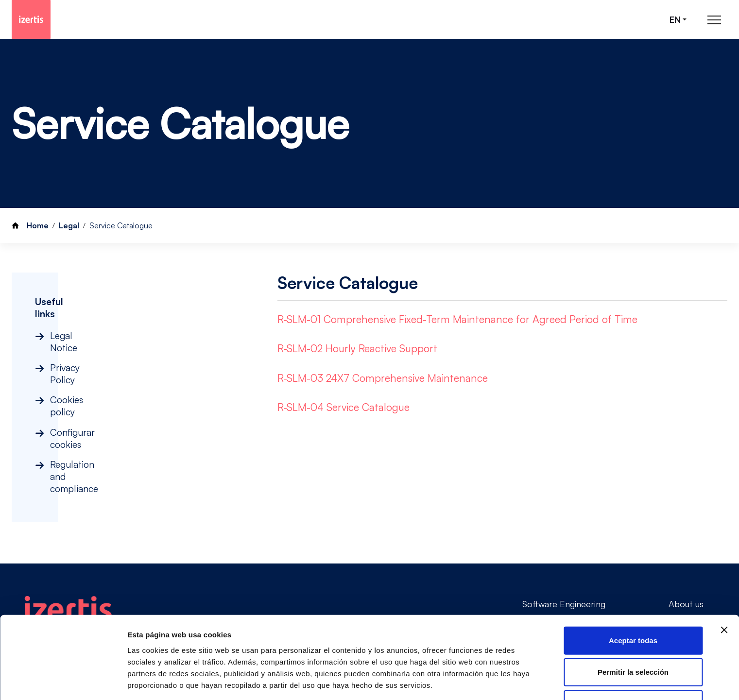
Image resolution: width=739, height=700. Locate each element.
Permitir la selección (633, 622)
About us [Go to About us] (686, 534)
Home (38, 225)
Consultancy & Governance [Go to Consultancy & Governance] (575, 551)
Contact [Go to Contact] (685, 551)
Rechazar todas (633, 654)
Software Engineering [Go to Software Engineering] (564, 534)
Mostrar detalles (156, 681)
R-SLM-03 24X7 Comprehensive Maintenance (383, 378)
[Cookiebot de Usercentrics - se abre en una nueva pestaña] (63, 681)
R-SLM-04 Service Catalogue (344, 407)
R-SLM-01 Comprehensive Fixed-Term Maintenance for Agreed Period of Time (457, 319)
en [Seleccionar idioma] (675, 20)
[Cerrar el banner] (724, 580)
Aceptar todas (633, 590)
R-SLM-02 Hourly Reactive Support (357, 348)
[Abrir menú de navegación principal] (714, 20)
